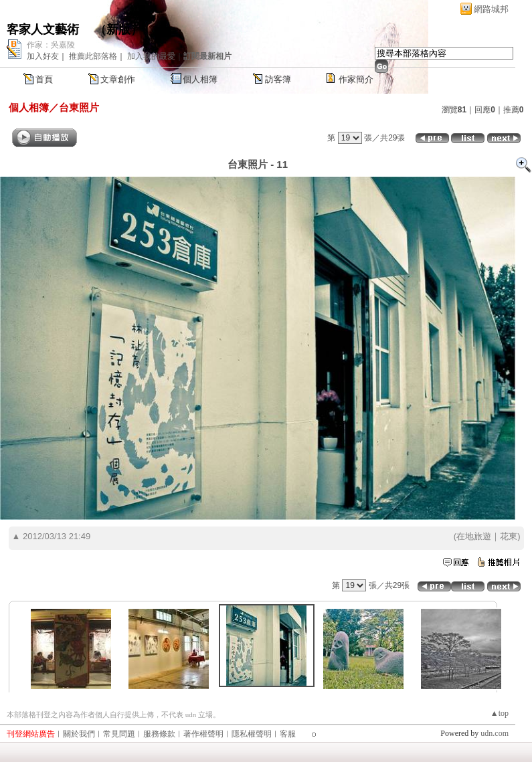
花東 (509, 536)
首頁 (44, 79)
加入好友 (43, 56)
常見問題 (119, 734)
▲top (500, 713)
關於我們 (79, 734)
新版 (118, 29)
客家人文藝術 (45, 29)
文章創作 (118, 79)
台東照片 (79, 107)
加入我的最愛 (151, 56)
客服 (288, 734)
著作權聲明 (203, 734)
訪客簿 (278, 79)
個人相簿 (200, 79)
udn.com (495, 733)
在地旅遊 (474, 536)
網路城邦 (491, 9)
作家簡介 (356, 79)
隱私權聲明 (252, 734)
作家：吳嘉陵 (51, 45)
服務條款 (159, 734)
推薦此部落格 (93, 56)
